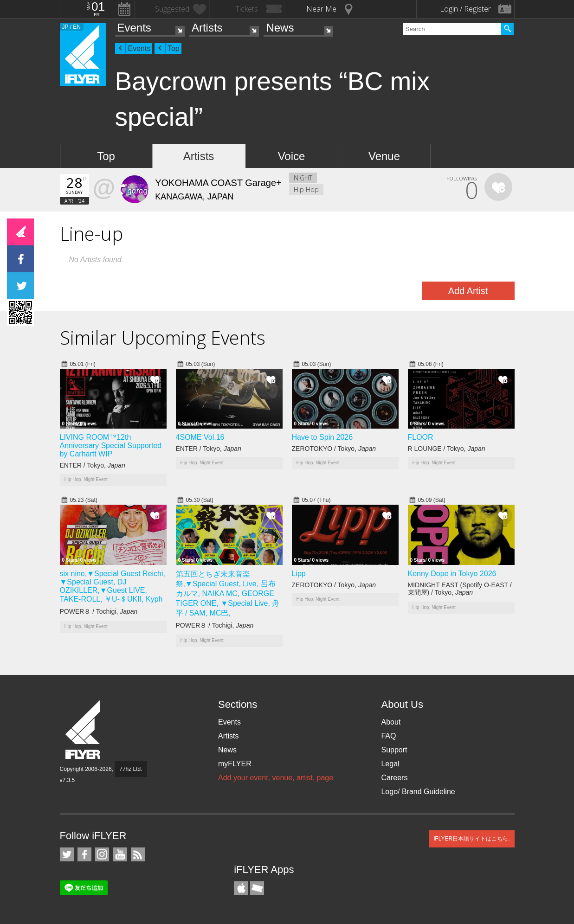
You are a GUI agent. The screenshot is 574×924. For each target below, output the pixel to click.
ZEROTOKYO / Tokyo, (334, 449)
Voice (292, 156)
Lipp (299, 574)
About (391, 722)
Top (174, 48)
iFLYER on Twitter (67, 854)
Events (134, 28)
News (280, 28)
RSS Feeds (138, 854)
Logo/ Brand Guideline (418, 792)
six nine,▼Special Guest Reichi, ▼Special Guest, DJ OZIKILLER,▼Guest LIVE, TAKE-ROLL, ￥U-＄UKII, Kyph (113, 586)
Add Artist (468, 291)
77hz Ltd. (131, 769)
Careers (394, 778)
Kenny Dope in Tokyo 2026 (452, 574)
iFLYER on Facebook (84, 854)
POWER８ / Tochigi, (99, 611)
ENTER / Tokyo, (93, 465)
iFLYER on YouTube (120, 854)
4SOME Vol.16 (200, 437)
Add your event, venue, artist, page (276, 778)
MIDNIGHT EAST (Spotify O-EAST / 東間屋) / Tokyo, (460, 589)
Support (394, 750)
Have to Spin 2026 (322, 437)
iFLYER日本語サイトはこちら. (472, 839)
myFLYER (235, 764)
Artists (207, 28)
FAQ (388, 736)
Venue (384, 156)
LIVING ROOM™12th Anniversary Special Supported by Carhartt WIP (111, 446)
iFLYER (84, 730)
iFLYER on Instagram (102, 854)
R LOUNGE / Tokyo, (447, 449)
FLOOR (421, 437)
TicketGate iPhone (257, 888)
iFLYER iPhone (241, 888)
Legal (390, 764)
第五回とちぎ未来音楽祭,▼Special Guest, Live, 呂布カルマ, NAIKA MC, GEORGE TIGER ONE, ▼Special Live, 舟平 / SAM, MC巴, (228, 594)
